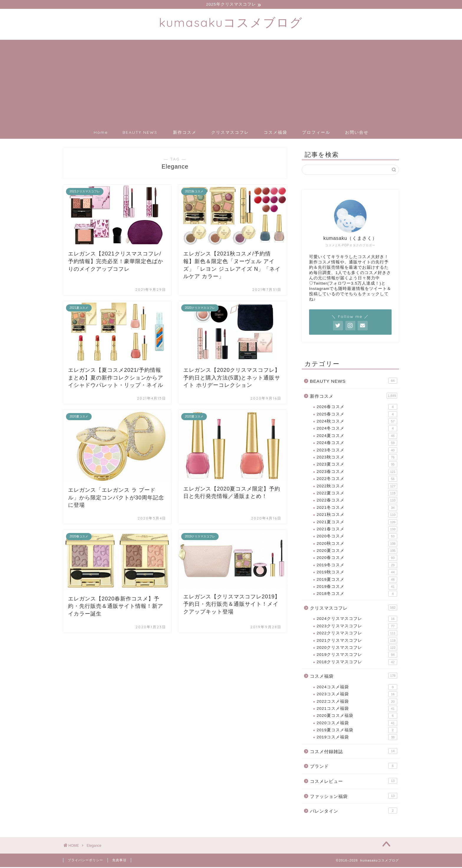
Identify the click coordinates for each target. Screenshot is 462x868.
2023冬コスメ (357, 451)
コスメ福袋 (275, 133)
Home (101, 133)
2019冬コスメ (357, 566)
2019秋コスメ (357, 573)
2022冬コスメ (357, 480)
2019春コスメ (357, 588)
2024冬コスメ (357, 429)
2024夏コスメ (357, 437)
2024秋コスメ (357, 422)
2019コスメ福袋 (357, 738)
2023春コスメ (357, 473)
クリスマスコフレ (230, 133)
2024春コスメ (357, 444)
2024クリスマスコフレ (357, 620)
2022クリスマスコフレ (357, 634)
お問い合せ (357, 133)
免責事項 (119, 861)
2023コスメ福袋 (357, 695)
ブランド (354, 767)
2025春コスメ (357, 415)
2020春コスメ (357, 559)
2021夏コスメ (357, 523)
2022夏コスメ (357, 494)
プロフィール (316, 133)
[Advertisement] (231, 82)
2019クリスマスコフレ (357, 656)
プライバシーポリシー (85, 861)
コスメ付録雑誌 (354, 752)
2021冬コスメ (357, 509)
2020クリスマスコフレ (357, 648)
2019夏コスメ (357, 580)
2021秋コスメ (357, 516)
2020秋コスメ (357, 544)
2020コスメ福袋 (357, 724)
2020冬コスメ (357, 537)
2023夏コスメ (357, 465)
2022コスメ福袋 (357, 702)
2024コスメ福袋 (357, 688)
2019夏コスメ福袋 (357, 731)
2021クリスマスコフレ (357, 641)
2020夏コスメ (357, 552)
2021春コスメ (357, 530)
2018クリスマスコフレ (357, 663)
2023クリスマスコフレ (357, 627)
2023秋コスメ (357, 458)
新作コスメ (185, 133)
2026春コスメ (357, 408)
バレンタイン (354, 811)
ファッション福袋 (354, 797)
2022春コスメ (357, 501)
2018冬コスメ (357, 595)
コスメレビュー (354, 782)
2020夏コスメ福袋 (357, 717)
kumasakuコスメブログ (231, 23)
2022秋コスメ (357, 487)
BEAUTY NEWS (140, 133)
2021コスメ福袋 (357, 709)
